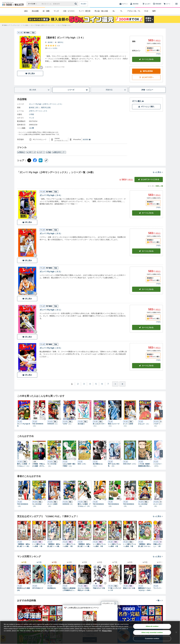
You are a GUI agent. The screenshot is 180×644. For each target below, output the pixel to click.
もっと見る (158, 172)
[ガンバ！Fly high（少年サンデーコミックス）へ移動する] (43, 25)
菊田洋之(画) (46, 107)
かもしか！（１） (144, 424)
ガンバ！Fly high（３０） (51, 348)
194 (31, 128)
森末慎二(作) (34, 107)
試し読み (30, 73)
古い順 (151, 186)
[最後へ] (122, 384)
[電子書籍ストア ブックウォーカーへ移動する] (11, 25)
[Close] (176, 632)
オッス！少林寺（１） (128, 425)
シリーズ (78, 90)
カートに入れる (146, 59)
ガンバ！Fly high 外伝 (24, 425)
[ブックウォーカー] (13, 4)
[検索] (76, 4)
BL (114, 11)
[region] (90, 632)
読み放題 (35, 11)
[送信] (76, 4)
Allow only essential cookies (152, 632)
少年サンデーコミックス (38, 111)
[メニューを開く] (176, 4)
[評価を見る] (52, 47)
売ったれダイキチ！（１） (99, 425)
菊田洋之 (61, 42)
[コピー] (46, 160)
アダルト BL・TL (134, 11)
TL (121, 11)
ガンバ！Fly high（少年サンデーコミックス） (46, 104)
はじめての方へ (146, 77)
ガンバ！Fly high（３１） (51, 310)
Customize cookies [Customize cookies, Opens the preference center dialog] (152, 639)
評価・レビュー (147, 90)
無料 (154, 11)
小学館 (31, 114)
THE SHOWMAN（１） (38, 425)
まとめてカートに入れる (149, 179)
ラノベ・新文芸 (85, 11)
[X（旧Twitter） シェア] (29, 160)
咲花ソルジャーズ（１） (114, 425)
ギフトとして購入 (146, 107)
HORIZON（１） (53, 424)
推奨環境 (87, 140)
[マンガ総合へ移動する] (25, 25)
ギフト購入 (138, 101)
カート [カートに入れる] (146, 213)
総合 (26, 11)
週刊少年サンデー (59, 152)
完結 (49, 152)
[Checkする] (41, 68)
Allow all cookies (152, 626)
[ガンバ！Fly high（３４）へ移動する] (64, 25)
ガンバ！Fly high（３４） (51, 195)
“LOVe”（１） (67, 424)
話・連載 (46, 11)
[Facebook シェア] (35, 160)
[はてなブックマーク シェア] (41, 160)
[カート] (167, 4)
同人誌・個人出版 (101, 11)
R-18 (146, 11)
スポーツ (41, 152)
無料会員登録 (146, 71)
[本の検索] (33, 4)
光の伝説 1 (81, 424)
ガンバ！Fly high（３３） (51, 233)
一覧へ (159, 600)
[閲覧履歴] (157, 4)
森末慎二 (51, 42)
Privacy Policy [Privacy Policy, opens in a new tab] (107, 631)
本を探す (84, 4)
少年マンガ (31, 152)
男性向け (21, 152)
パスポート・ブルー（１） (160, 425)
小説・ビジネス (69, 11)
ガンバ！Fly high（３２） (51, 272)
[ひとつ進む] (115, 384)
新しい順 (159, 186)
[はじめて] (146, 4)
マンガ (56, 11)
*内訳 (158, 54)
